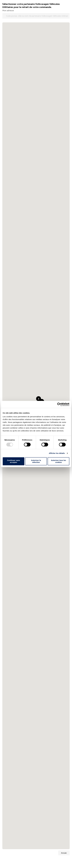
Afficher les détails (57, 453)
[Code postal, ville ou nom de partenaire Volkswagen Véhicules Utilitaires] (36, 16)
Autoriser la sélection (36, 461)
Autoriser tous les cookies (58, 461)
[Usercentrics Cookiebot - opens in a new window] (59, 404)
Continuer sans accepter (13, 461)
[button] (39, 399)
